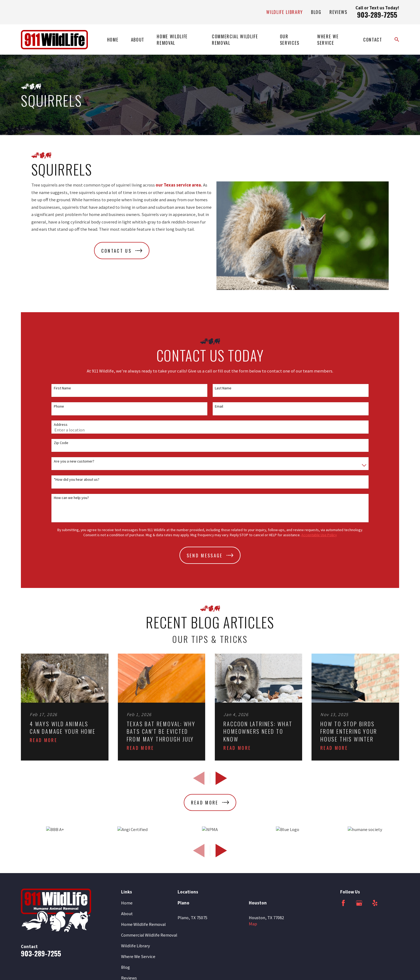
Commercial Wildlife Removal (149, 935)
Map (253, 924)
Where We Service (138, 957)
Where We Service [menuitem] (328, 39)
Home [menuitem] (113, 40)
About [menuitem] (138, 40)
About (127, 914)
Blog (316, 12)
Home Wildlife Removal (143, 924)
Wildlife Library (285, 12)
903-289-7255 (377, 15)
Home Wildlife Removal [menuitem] (172, 39)
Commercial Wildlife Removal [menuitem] (235, 39)
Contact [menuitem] (373, 40)
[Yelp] (375, 903)
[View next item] (221, 778)
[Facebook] (343, 903)
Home (127, 903)
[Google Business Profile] (359, 903)
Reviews (338, 12)
